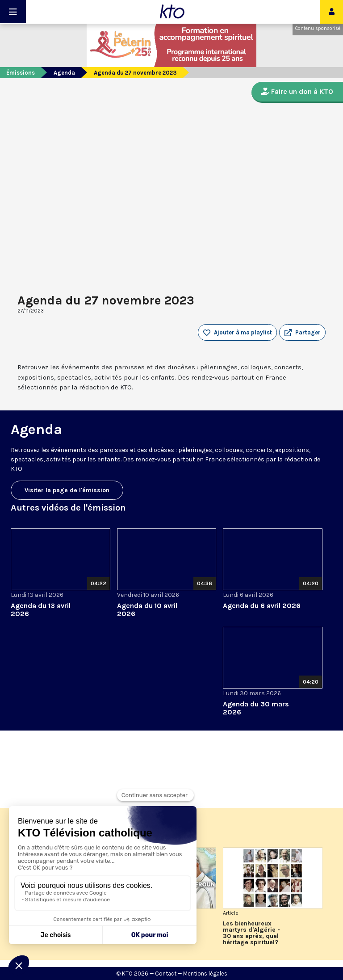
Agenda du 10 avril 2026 (147, 610)
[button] (302, 333)
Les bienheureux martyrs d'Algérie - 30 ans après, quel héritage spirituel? (251, 933)
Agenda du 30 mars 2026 (256, 708)
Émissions (21, 73)
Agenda (64, 73)
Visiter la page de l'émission (67, 490)
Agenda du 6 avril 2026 (262, 606)
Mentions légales (205, 974)
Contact (166, 974)
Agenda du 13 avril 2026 (41, 610)
